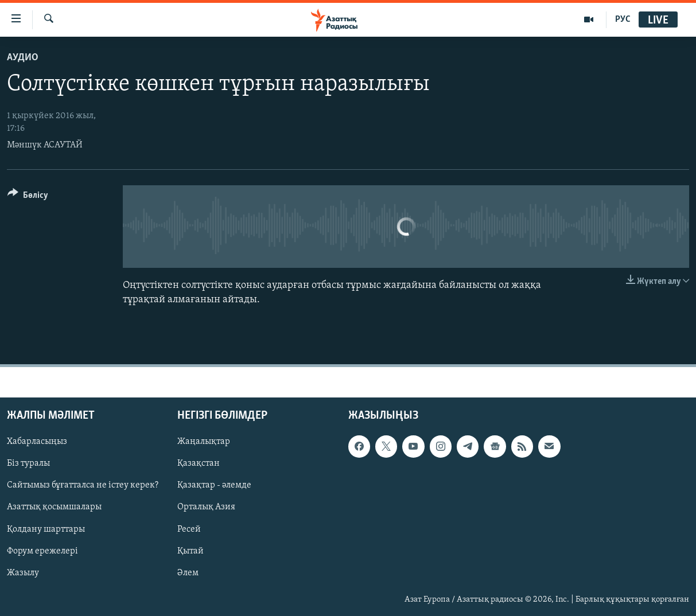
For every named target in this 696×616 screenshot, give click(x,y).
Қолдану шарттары (46, 529)
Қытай (190, 551)
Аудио (23, 58)
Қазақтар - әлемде (214, 485)
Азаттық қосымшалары (54, 507)
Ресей (189, 529)
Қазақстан (199, 463)
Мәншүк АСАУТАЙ (45, 145)
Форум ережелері (42, 551)
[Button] (28, 197)
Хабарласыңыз (37, 442)
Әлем (188, 572)
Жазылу (23, 572)
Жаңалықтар (204, 442)
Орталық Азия (206, 507)
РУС (623, 20)
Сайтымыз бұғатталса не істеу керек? (83, 485)
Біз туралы (28, 463)
